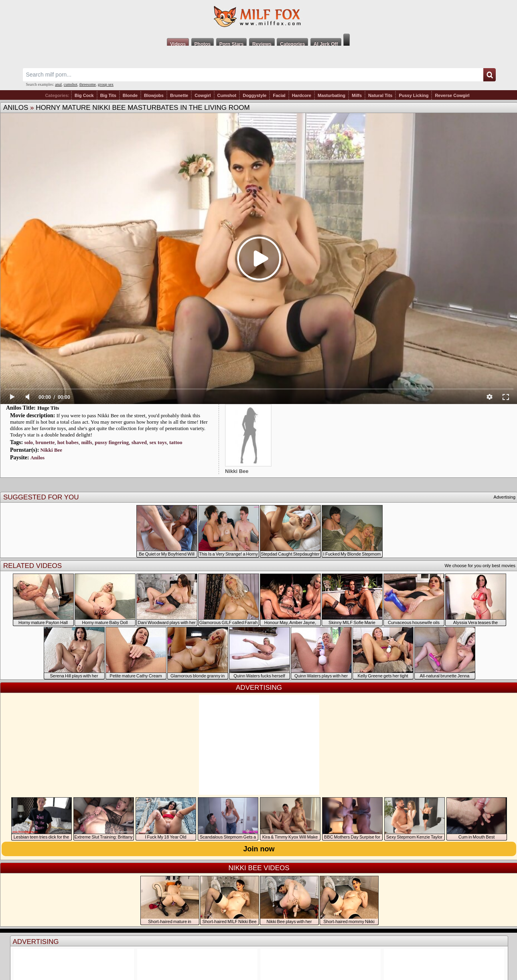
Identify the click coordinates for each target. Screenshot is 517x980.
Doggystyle (254, 95)
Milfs (357, 95)
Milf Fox (258, 17)
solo (28, 442)
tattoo (176, 442)
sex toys (158, 442)
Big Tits (108, 95)
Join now (259, 849)
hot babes (68, 442)
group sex (106, 84)
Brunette (179, 95)
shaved (139, 442)
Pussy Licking (414, 95)
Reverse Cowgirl (452, 95)
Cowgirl (203, 95)
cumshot (71, 84)
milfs (86, 442)
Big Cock (84, 95)
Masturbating (331, 95)
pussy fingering (112, 442)
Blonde (130, 95)
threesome (88, 84)
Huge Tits (48, 408)
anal (58, 84)
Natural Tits (380, 95)
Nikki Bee (52, 450)
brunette (45, 442)
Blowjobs (154, 95)
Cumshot (227, 95)
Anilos (16, 108)
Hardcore (302, 95)
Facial (279, 95)
